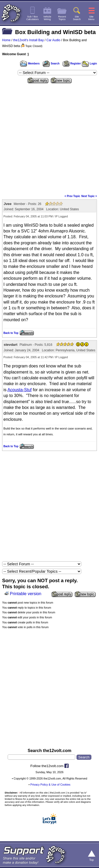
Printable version (25, 594)
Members (30, 64)
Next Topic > (89, 196)
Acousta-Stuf (20, 390)
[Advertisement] (49, 137)
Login (89, 64)
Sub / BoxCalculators (33, 18)
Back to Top (11, 333)
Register (72, 64)
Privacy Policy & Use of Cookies (50, 785)
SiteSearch (77, 18)
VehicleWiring (47, 18)
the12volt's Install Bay (29, 40)
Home (6, 40)
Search (51, 64)
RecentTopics (62, 18)
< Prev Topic (72, 196)
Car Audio (53, 40)
